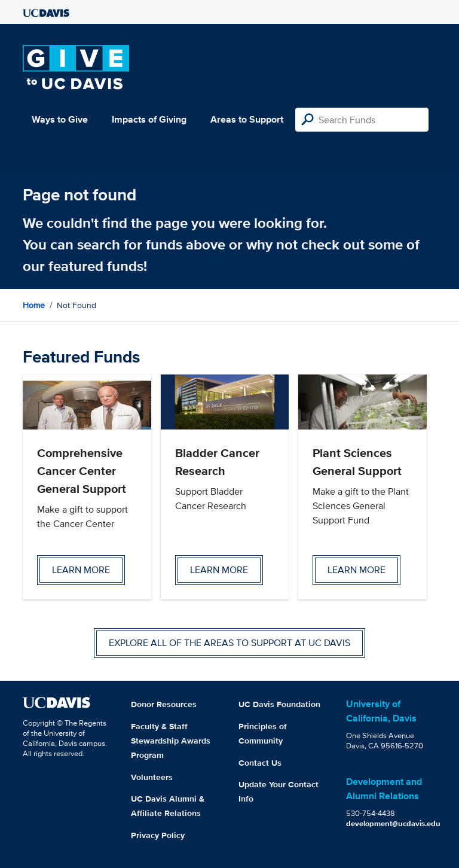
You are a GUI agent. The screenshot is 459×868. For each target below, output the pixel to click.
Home (34, 305)
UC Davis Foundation (279, 704)
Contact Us (260, 763)
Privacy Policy (158, 835)
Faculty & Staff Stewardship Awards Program (171, 741)
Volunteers (152, 777)
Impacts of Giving (149, 119)
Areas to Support (247, 119)
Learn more (81, 570)
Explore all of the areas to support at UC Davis (229, 643)
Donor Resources (164, 704)
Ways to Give (60, 119)
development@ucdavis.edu (393, 823)
